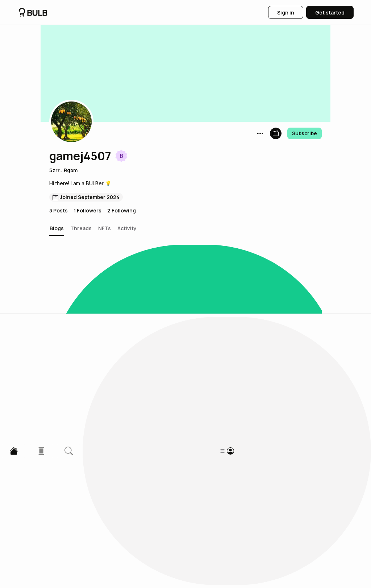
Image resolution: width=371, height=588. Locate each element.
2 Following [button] (122, 210)
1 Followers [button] (87, 210)
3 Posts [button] (59, 210)
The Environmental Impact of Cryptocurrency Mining (141, 478)
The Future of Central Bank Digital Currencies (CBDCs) (145, 394)
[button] (71, 122)
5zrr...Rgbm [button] (63, 170)
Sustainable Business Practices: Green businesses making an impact (157, 310)
